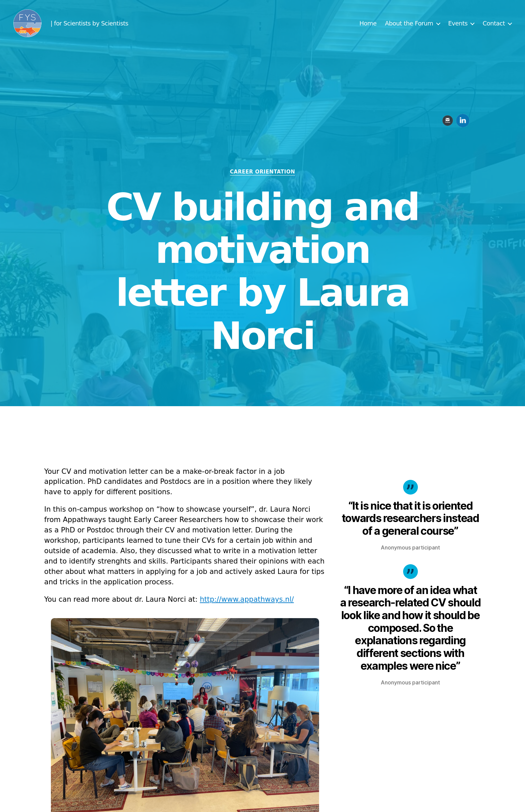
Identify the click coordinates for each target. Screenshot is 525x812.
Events (458, 24)
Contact (494, 24)
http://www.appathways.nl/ (247, 599)
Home (368, 24)
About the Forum (409, 24)
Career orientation (263, 172)
